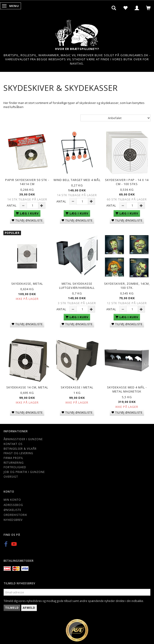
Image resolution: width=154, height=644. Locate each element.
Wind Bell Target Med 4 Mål (77, 180)
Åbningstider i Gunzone (23, 439)
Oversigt (11, 477)
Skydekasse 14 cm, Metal (27, 387)
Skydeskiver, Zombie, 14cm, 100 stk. (127, 286)
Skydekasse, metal (27, 284)
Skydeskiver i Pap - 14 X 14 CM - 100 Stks (127, 182)
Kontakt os (13, 444)
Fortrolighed (15, 467)
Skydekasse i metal (77, 387)
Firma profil (13, 458)
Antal (12, 205)
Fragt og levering (18, 453)
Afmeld (29, 608)
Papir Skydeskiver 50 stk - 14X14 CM (27, 182)
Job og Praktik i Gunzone (24, 472)
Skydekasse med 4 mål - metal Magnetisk (127, 389)
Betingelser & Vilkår (20, 449)
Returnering (14, 463)
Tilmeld (12, 608)
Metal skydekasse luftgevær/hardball (77, 286)
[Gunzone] (77, 32)
